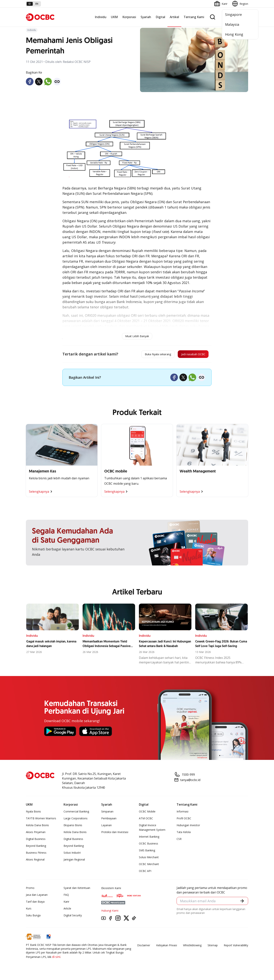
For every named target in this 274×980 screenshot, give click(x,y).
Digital (160, 17)
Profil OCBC (184, 820)
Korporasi (129, 17)
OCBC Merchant (149, 866)
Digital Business (36, 841)
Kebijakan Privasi (167, 947)
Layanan (106, 827)
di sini (56, 959)
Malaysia (232, 24)
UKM (114, 17)
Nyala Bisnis (33, 813)
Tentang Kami (194, 17)
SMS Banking (147, 852)
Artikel (174, 17)
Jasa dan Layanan (37, 897)
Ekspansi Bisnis (73, 827)
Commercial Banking (76, 813)
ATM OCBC (146, 820)
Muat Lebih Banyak (137, 336)
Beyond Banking (36, 848)
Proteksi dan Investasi (115, 834)
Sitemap (213, 947)
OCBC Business (149, 845)
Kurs (29, 910)
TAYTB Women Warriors (41, 820)
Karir (66, 903)
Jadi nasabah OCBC (189, 355)
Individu (101, 17)
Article (67, 910)
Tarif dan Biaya (35, 903)
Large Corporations (76, 820)
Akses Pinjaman (36, 834)
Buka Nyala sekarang (144, 355)
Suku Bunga (33, 917)
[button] (242, 903)
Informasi (182, 813)
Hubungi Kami (110, 912)
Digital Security (73, 917)
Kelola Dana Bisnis (37, 827)
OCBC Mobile (147, 813)
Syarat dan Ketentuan (77, 890)
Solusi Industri (72, 854)
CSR (179, 841)
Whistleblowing (192, 947)
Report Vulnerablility (236, 947)
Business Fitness (36, 854)
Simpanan (107, 813)
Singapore (233, 14)
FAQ (66, 897)
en (37, 4)
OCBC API (145, 873)
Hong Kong (234, 34)
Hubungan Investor (188, 827)
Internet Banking (149, 838)
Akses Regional (35, 861)
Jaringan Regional (74, 861)
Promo (30, 890)
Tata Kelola (184, 834)
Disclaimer (144, 947)
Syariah (146, 17)
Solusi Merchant (149, 859)
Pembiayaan (109, 820)
